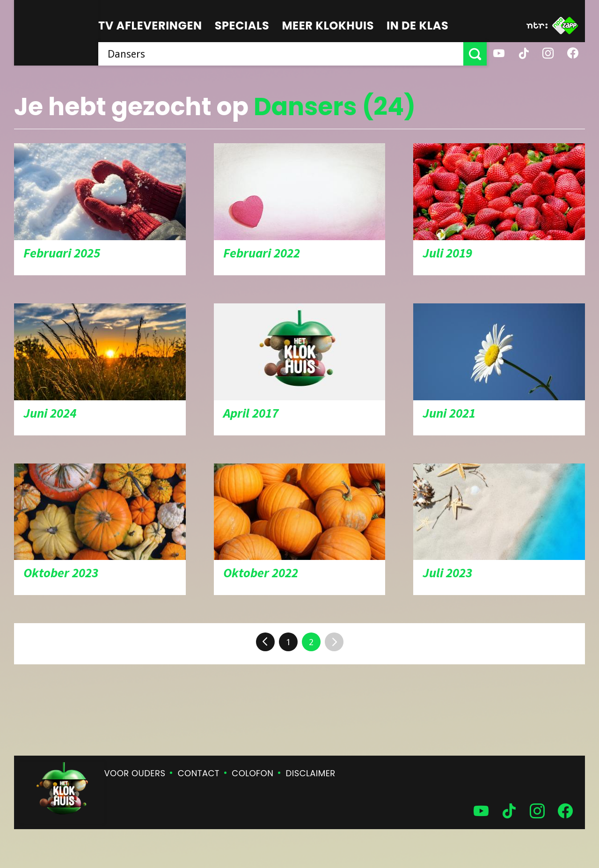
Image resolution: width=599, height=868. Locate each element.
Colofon (252, 773)
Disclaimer (311, 773)
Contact (199, 773)
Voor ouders (135, 773)
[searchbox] (281, 54)
